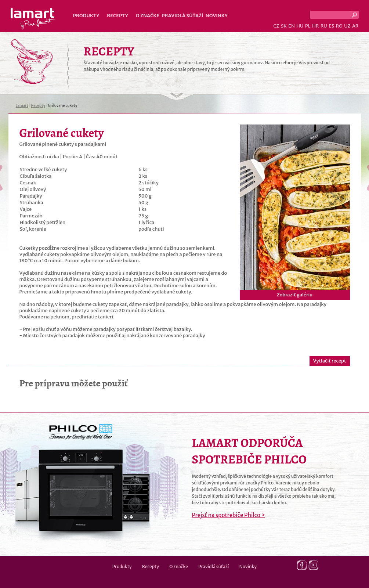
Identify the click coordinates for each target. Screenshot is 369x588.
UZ (347, 26)
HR (315, 26)
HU (300, 26)
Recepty (117, 16)
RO (339, 26)
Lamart (33, 19)
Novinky (217, 16)
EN (292, 26)
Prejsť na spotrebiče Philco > (229, 515)
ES (331, 26)
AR (355, 26)
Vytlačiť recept (330, 361)
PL (308, 26)
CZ (276, 26)
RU (324, 26)
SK (284, 26)
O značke (148, 16)
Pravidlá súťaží (182, 16)
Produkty (86, 16)
